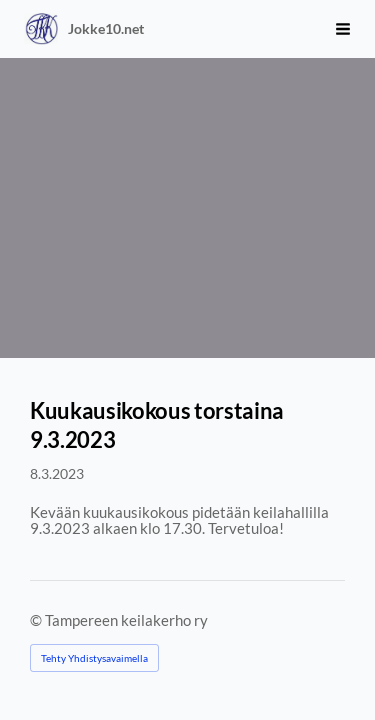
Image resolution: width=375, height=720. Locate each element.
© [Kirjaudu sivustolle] (37, 620)
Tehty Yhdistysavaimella (94, 658)
